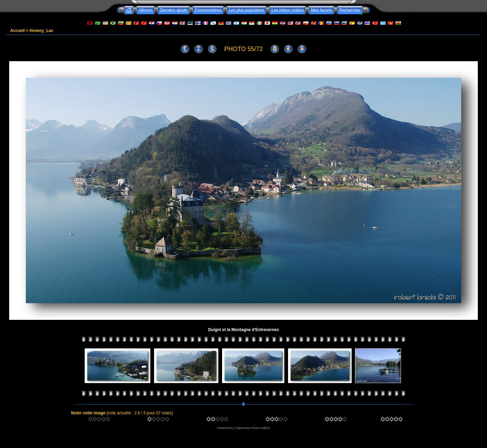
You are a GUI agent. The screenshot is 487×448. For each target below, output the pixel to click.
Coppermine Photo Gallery (252, 428)
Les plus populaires (246, 10)
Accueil (18, 31)
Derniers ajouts (174, 10)
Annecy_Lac (41, 31)
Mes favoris (321, 10)
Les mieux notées (287, 10)
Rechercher (350, 10)
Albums (146, 10)
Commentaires (208, 10)
